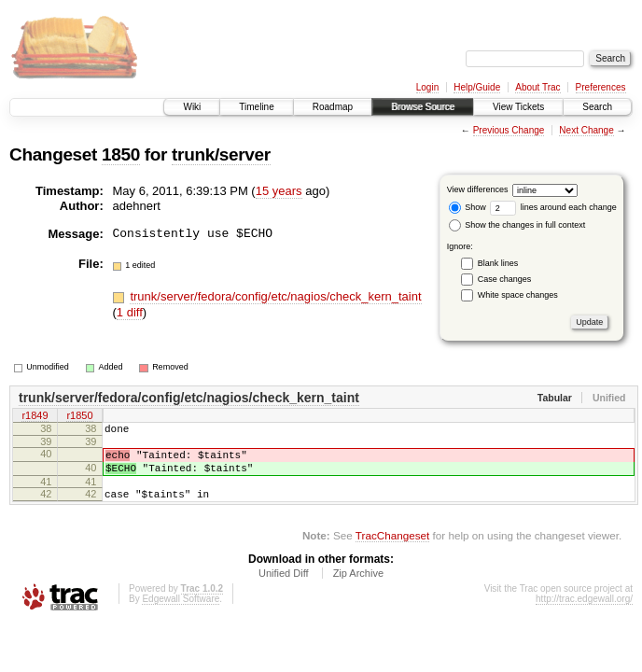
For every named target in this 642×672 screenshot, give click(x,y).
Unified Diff (284, 587)
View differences (478, 189)
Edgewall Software (181, 613)
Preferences (601, 87)
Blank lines (498, 263)
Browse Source (423, 107)
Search (597, 107)
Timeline (256, 107)
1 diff (130, 312)
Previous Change (509, 130)
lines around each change (553, 207)
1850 (121, 154)
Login (427, 87)
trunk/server (221, 154)
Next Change (586, 130)
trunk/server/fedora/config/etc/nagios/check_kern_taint (275, 296)
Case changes (505, 279)
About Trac (537, 87)
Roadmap (333, 107)
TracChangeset (392, 549)
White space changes (518, 295)
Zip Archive (358, 587)
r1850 (79, 417)
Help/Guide (477, 87)
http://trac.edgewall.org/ (584, 613)
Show (468, 207)
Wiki (192, 107)
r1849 (35, 417)
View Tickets (518, 107)
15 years (279, 191)
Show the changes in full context (517, 225)
